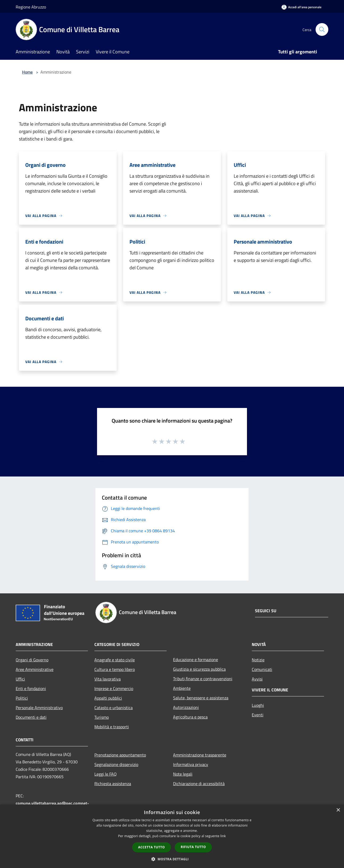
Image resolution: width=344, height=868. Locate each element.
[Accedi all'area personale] (301, 7)
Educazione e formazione (196, 659)
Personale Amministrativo (39, 708)
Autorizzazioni (186, 707)
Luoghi (258, 705)
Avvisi (257, 679)
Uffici (20, 679)
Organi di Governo (32, 660)
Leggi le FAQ (106, 774)
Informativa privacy (191, 764)
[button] (172, 859)
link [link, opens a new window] (223, 836)
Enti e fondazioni (31, 688)
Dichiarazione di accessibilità (199, 784)
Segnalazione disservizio (116, 764)
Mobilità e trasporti (112, 727)
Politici (22, 698)
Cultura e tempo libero (115, 669)
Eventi (258, 715)
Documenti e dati (31, 717)
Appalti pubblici (108, 698)
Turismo (102, 717)
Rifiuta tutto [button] (193, 847)
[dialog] (172, 836)
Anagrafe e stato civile (115, 660)
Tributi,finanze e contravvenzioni (203, 679)
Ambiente (182, 688)
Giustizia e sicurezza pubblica (199, 669)
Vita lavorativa (108, 679)
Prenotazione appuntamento (120, 755)
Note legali (183, 774)
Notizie (258, 660)
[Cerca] (322, 29)
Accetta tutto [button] (152, 847)
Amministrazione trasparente (200, 755)
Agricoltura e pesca (190, 717)
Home (27, 72)
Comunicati (262, 669)
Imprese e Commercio (114, 688)
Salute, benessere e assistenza (201, 698)
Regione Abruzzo (31, 7)
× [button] (338, 810)
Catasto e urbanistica (114, 708)
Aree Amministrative (35, 669)
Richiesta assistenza (113, 784)
